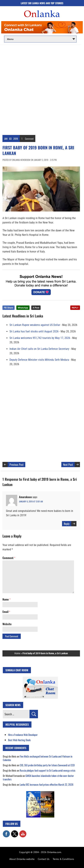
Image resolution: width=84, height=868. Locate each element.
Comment (29, 139)
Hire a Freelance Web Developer (23, 735)
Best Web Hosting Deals (19, 740)
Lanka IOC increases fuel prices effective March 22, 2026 (47, 784)
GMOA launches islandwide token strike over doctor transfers (38, 777)
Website (7, 624)
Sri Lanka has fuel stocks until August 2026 (34, 331)
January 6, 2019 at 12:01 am (31, 501)
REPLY (75, 308)
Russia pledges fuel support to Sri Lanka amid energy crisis (48, 770)
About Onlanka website (22, 859)
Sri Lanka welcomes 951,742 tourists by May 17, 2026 (40, 338)
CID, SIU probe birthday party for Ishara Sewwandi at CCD (47, 765)
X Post (36, 308)
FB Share (9, 308)
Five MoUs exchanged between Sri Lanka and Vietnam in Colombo (38, 758)
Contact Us (44, 859)
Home (17, 653)
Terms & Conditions (63, 859)
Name (6, 599)
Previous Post (17, 465)
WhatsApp (23, 308)
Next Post (68, 465)
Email (6, 612)
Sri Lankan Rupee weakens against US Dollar (35, 325)
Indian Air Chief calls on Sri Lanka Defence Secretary (39, 349)
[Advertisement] (42, 89)
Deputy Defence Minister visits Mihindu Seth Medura (39, 360)
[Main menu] (40, 39)
